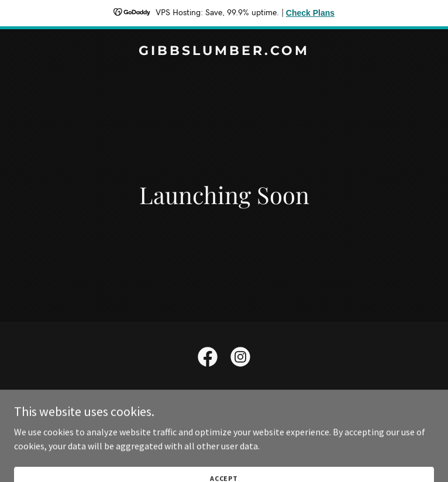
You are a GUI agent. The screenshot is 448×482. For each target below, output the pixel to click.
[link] (224, 51)
